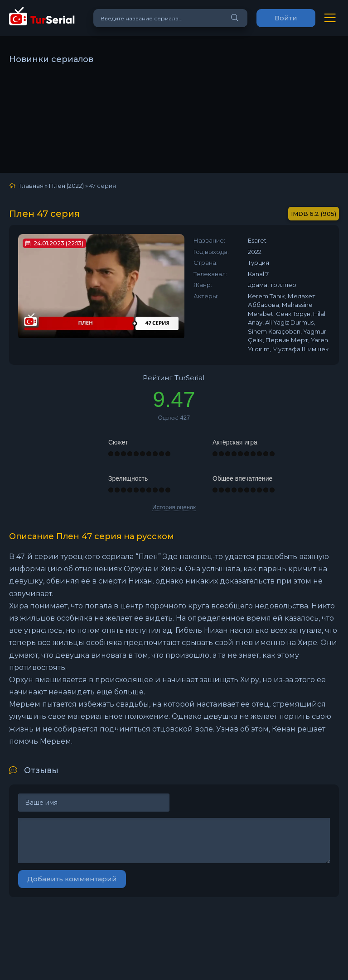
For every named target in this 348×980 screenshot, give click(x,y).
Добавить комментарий (72, 879)
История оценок (174, 507)
